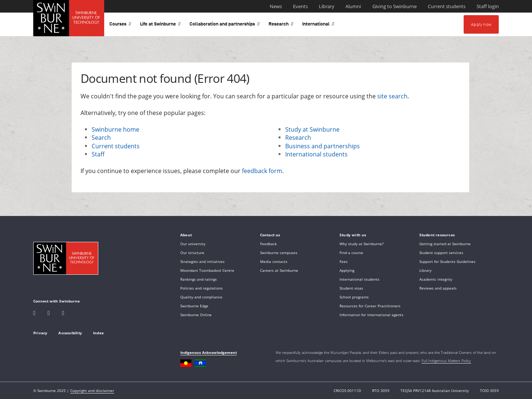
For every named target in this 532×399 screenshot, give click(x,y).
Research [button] (281, 25)
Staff (98, 154)
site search (392, 96)
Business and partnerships (323, 146)
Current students (116, 146)
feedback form (262, 171)
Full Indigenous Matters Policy (446, 361)
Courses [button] (120, 25)
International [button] (318, 25)
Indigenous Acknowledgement (209, 352)
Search (101, 138)
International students (316, 154)
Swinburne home (115, 129)
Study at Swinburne (312, 129)
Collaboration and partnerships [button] (225, 25)
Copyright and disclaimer (92, 390)
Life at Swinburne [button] (160, 25)
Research (298, 138)
